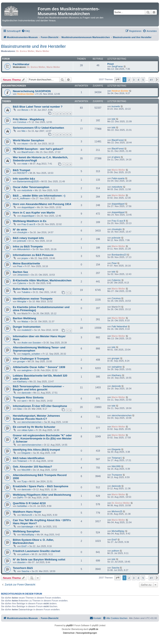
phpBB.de (94, 629)
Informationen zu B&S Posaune (33, 255)
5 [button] (143, 80)
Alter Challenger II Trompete (31, 359)
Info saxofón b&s (24, 179)
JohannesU (23, 275)
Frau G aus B (28, 224)
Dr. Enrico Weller (25, 51)
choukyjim (22, 232)
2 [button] (129, 80)
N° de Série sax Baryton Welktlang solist (39, 559)
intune (25, 144)
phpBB (69, 625)
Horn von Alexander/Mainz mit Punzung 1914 (42, 204)
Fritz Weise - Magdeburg (29, 119)
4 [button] (138, 80)
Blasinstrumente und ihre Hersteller (33, 46)
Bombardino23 (119, 255)
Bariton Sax (20, 272)
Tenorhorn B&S (23, 568)
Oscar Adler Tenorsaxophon (31, 187)
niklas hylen (27, 430)
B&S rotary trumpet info (28, 238)
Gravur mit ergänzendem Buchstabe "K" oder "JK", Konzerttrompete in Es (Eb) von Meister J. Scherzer (42, 438)
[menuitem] (26, 31)
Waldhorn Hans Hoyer (27, 512)
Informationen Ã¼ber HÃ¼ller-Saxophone (40, 406)
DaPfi (20, 498)
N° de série (20, 230)
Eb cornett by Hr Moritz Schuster (34, 427)
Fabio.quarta (118, 178)
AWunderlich (24, 249)
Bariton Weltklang (24, 318)
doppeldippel (28, 207)
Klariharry (22, 381)
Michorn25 (27, 515)
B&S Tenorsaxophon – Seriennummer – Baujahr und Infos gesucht (38, 388)
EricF (24, 546)
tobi (114, 119)
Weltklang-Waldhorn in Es (30, 221)
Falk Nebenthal (119, 326)
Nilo (24, 131)
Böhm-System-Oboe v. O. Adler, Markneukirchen (33, 541)
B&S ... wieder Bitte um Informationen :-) (39, 196)
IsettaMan (22, 506)
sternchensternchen (32, 422)
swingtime (27, 370)
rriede (24, 164)
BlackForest (118, 140)
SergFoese (117, 66)
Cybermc (22, 283)
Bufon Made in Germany (29, 289)
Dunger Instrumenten (27, 327)
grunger (21, 361)
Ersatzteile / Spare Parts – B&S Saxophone (41, 486)
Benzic (25, 110)
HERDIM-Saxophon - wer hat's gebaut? (38, 149)
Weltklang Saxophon (26, 531)
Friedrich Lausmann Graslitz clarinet (37, 551)
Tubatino (26, 292)
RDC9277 (22, 173)
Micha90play (28, 535)
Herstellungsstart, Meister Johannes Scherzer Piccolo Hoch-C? (36, 417)
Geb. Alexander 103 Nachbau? (32, 467)
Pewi (20, 266)
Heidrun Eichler (26, 94)
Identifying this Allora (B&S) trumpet (36, 450)
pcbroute (22, 241)
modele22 (27, 330)
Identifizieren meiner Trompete (33, 299)
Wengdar (22, 301)
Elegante (26, 453)
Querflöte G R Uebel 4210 (29, 503)
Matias (25, 321)
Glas (20, 409)
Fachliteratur (21, 64)
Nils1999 (26, 470)
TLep (24, 481)
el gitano (116, 157)
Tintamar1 (22, 461)
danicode (26, 393)
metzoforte (27, 190)
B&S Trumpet (22, 170)
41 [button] (151, 80)
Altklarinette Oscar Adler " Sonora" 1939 (39, 367)
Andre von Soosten (31, 343)
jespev (25, 258)
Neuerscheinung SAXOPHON (32, 91)
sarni (24, 401)
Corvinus (22, 122)
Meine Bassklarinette (26, 263)
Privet (111, 64)
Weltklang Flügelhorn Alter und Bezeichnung (42, 495)
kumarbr (116, 106)
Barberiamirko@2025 (28, 181)
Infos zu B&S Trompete (28, 246)
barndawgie (27, 526)
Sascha (25, 571)
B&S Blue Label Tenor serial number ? (38, 107)
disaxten (21, 562)
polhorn (25, 554)
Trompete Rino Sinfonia (28, 398)
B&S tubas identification (29, 458)
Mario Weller (42, 51)
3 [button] (134, 80)
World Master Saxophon (28, 140)
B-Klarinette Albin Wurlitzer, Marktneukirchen (42, 280)
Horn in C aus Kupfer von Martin (34, 213)
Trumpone (117, 475)
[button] (118, 80)
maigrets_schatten (31, 354)
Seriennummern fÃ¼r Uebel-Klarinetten (38, 128)
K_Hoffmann (24, 198)
